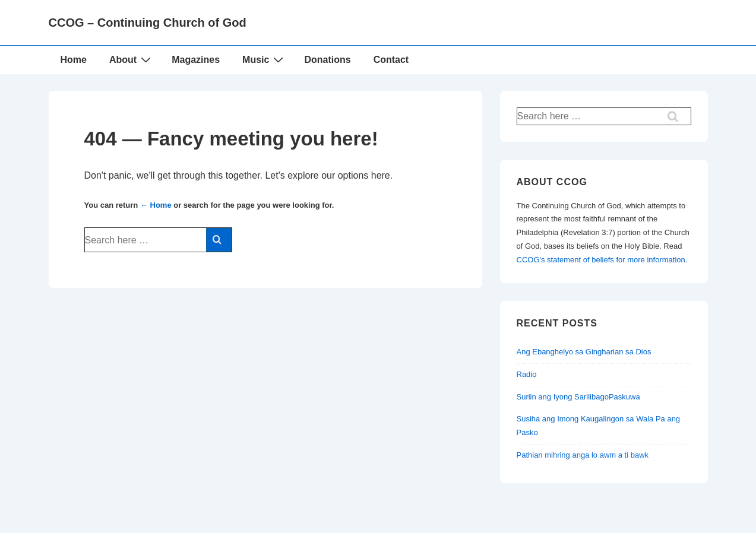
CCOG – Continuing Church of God (148, 23)
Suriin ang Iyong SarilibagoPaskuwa (578, 397)
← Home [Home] (156, 205)
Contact (391, 60)
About (132, 59)
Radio (527, 374)
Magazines (196, 60)
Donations (327, 60)
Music (264, 59)
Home (74, 60)
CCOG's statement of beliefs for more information (601, 260)
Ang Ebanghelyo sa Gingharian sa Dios (584, 352)
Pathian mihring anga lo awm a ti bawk (583, 455)
